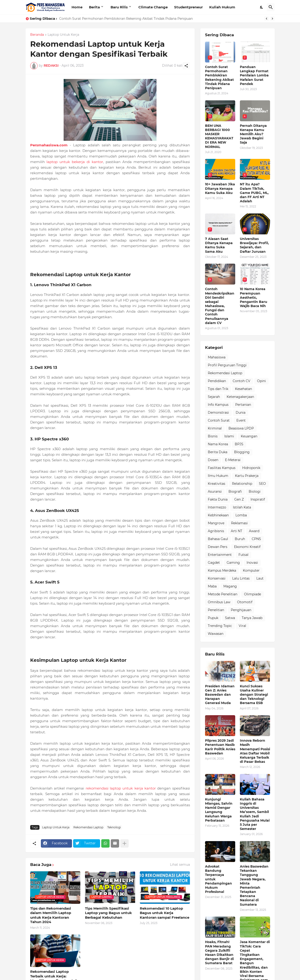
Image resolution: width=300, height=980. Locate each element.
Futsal (243, 555)
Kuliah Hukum (222, 7)
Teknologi (114, 827)
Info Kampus (218, 405)
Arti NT (236, 531)
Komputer (251, 570)
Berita (94, 7)
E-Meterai (233, 460)
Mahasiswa (217, 357)
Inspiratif (258, 499)
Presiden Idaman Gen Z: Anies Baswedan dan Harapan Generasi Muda (220, 695)
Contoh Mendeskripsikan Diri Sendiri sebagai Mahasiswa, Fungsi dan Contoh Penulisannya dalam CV (220, 306)
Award (254, 531)
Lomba (241, 515)
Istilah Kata (242, 507)
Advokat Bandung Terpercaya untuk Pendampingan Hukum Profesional (218, 879)
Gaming (233, 563)
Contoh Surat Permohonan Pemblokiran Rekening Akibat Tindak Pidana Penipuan (126, 19)
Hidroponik (251, 468)
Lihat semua (180, 865)
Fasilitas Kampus (222, 468)
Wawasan (216, 634)
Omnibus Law (219, 602)
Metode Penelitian (223, 594)
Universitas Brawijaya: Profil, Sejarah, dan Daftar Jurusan (254, 245)
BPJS (239, 444)
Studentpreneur (188, 7)
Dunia (241, 413)
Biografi (235, 492)
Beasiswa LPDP (241, 428)
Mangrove (216, 523)
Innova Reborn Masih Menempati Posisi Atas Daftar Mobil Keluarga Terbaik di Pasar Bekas (255, 751)
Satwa (230, 618)
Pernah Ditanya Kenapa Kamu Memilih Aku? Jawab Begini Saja (253, 134)
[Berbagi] (186, 66)
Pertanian (243, 405)
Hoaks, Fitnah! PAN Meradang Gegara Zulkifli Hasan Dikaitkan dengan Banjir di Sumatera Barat (219, 952)
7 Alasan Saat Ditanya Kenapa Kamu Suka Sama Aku (219, 245)
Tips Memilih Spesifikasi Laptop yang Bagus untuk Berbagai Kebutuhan (108, 913)
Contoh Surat (219, 420)
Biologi (255, 492)
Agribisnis (216, 531)
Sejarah (214, 397)
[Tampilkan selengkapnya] (124, 843)
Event (241, 420)
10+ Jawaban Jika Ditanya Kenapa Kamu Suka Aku (220, 188)
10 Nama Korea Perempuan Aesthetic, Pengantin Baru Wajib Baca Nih (254, 297)
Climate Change (153, 7)
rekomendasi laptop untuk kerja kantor (121, 788)
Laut (260, 578)
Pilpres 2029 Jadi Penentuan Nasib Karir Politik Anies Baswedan (220, 747)
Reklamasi (239, 523)
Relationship (242, 484)
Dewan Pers (218, 547)
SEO (262, 484)
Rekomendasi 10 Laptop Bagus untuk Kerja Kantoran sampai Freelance (165, 913)
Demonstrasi (218, 413)
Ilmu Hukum (218, 476)
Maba (212, 586)
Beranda (37, 35)
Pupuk (213, 618)
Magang (230, 586)
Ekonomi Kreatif (247, 547)
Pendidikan (217, 381)
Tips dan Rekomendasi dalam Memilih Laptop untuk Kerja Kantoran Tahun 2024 (51, 915)
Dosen (213, 460)
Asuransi (215, 492)
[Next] (272, 19)
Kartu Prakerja (247, 476)
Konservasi (217, 578)
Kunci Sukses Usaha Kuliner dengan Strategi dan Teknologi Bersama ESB (254, 695)
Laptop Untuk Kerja (63, 35)
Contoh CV (241, 381)
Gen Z (239, 499)
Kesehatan (243, 389)
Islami (229, 436)
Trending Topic (220, 626)
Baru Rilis (119, 7)
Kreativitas (217, 484)
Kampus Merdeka (222, 570)
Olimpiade (253, 594)
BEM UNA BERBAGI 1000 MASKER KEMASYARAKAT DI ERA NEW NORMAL (219, 136)
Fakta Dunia (218, 499)
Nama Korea (218, 444)
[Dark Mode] (262, 7)
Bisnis (213, 436)
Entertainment (220, 555)
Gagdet (214, 563)
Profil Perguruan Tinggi (227, 365)
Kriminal (215, 428)
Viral (242, 626)
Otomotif (245, 602)
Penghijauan (241, 610)
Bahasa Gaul (218, 539)
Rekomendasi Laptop (88, 827)
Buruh (240, 539)
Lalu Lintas (241, 578)
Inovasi (252, 563)
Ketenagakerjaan (240, 397)
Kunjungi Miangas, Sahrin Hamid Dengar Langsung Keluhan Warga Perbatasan (219, 810)
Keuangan (249, 436)
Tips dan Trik (218, 389)
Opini (261, 381)
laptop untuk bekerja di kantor (75, 162)
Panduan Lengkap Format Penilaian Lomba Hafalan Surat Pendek (254, 75)
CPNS (256, 539)
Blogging (242, 452)
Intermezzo (217, 507)
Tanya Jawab (252, 618)
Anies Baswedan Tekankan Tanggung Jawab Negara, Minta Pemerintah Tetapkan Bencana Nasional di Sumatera (254, 885)
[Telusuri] (271, 7)
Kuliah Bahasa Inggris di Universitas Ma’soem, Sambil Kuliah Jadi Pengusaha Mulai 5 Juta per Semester (255, 814)
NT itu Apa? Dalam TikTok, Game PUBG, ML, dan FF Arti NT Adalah (254, 193)
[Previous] (267, 19)
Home (77, 7)
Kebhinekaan (218, 515)
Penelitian (216, 610)
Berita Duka (218, 452)
